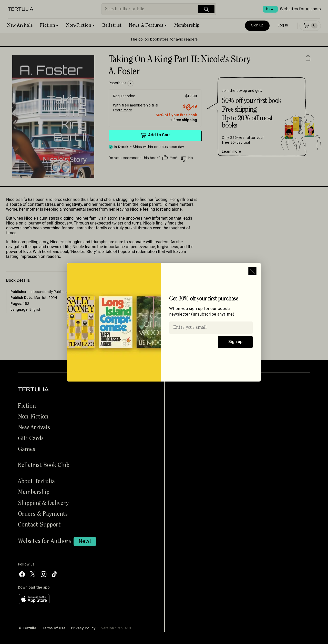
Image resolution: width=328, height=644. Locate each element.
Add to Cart (155, 135)
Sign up (235, 342)
